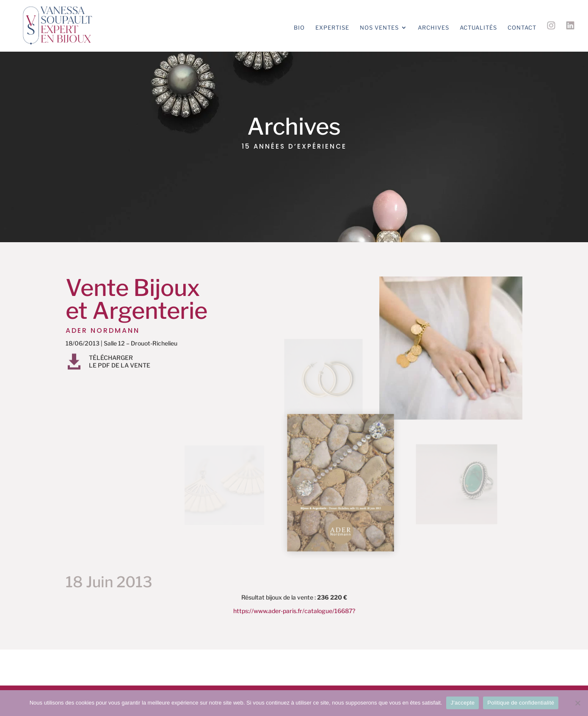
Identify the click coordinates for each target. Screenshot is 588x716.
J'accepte (462, 703)
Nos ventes (379, 28)
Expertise (332, 28)
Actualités (478, 28)
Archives (433, 28)
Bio (299, 28)
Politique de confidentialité (521, 703)
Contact (522, 28)
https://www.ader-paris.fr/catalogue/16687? (294, 611)
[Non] (577, 703)
